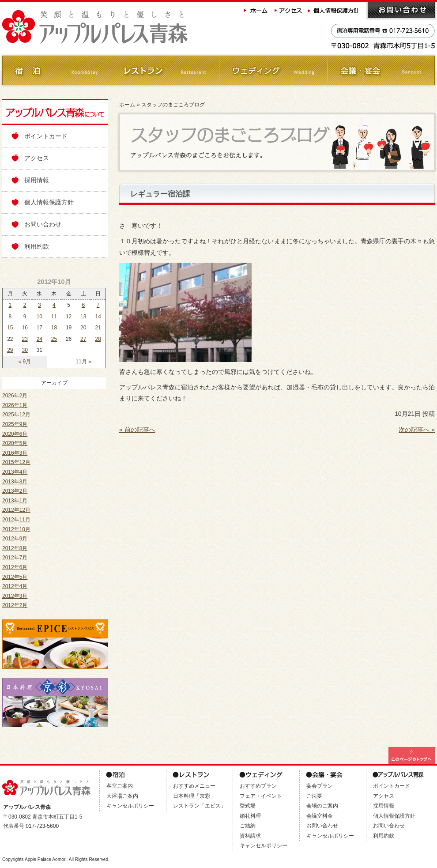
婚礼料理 (250, 816)
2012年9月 (15, 539)
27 (83, 339)
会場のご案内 (322, 806)
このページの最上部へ (412, 755)
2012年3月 (15, 596)
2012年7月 (15, 558)
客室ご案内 (120, 786)
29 (10, 350)
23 (25, 339)
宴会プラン (320, 786)
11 (54, 317)
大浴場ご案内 (122, 796)
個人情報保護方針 (335, 10)
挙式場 (248, 806)
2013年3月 (15, 482)
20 (83, 328)
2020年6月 (15, 434)
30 (25, 350)
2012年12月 (16, 510)
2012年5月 (15, 577)
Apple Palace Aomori (46, 859)
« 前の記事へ (137, 430)
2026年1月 (15, 405)
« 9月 (25, 362)
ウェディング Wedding (273, 70)
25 (54, 339)
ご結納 (248, 826)
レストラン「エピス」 (200, 806)
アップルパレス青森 (119, 27)
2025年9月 (15, 424)
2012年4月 (15, 586)
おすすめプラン (258, 786)
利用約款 (37, 246)
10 (40, 317)
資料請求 (250, 836)
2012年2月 (15, 605)
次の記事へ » (417, 430)
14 (98, 317)
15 (10, 328)
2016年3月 (15, 453)
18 (54, 328)
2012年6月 (15, 567)
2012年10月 (16, 529)
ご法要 (314, 796)
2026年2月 (15, 396)
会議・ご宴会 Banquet (381, 70)
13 (83, 317)
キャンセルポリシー (130, 806)
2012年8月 (15, 548)
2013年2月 (15, 491)
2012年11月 (16, 520)
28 (98, 339)
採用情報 (37, 180)
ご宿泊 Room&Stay (56, 70)
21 (98, 328)
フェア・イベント (261, 796)
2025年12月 (16, 415)
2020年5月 (15, 443)
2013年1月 (15, 501)
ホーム (256, 10)
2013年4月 (15, 472)
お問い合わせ (401, 10)
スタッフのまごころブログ (173, 105)
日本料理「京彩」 (194, 796)
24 (40, 339)
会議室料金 (320, 816)
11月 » (83, 362)
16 (25, 328)
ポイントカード (46, 136)
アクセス (289, 10)
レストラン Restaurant (164, 70)
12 (69, 317)
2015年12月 (16, 462)
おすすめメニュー (194, 786)
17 (40, 328)
